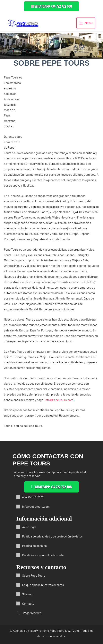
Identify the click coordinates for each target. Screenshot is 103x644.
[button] (52, 6)
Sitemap (28, 594)
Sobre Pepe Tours (34, 575)
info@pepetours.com (36, 506)
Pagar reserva (32, 613)
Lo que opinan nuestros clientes (43, 585)
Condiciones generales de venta (43, 555)
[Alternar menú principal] (86, 23)
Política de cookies (34, 546)
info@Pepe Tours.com (59, 400)
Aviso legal (29, 527)
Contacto (28, 603)
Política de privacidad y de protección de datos (52, 536)
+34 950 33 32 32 (33, 497)
